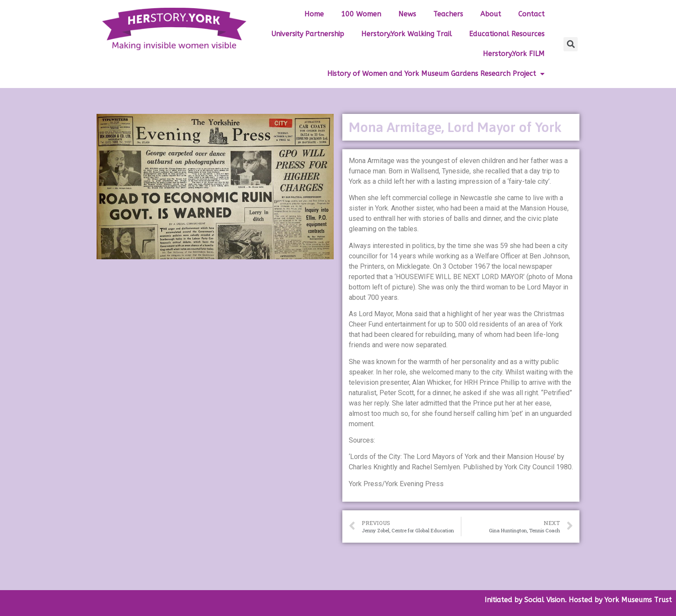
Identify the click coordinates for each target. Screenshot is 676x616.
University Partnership (308, 34)
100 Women (361, 14)
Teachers (448, 14)
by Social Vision (538, 600)
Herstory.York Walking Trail (407, 34)
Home (314, 14)
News (407, 14)
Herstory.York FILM (514, 54)
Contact (531, 14)
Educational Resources (507, 34)
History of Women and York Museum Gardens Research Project (436, 74)
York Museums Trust (638, 600)
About (491, 14)
